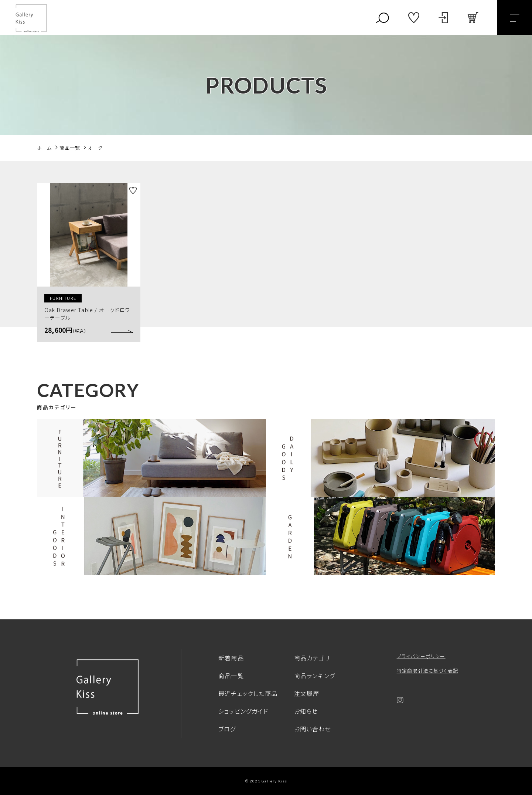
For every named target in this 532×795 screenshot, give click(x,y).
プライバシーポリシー (421, 656)
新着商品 (231, 658)
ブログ (227, 729)
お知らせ (306, 711)
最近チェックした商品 (248, 693)
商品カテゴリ (312, 658)
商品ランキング (315, 676)
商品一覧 (231, 676)
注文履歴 (307, 693)
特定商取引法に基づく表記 (427, 671)
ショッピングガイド (243, 711)
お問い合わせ (313, 729)
